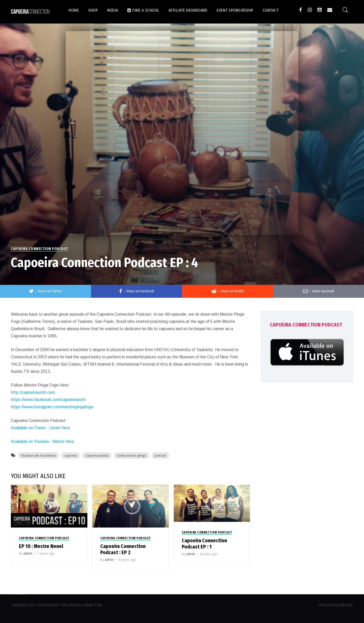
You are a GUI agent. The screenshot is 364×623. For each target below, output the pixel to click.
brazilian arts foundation (39, 455)
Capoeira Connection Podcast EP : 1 (204, 544)
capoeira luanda (97, 455)
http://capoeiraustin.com (33, 392)
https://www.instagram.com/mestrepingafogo (52, 407)
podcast (160, 455)
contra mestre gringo (131, 455)
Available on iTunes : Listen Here (40, 428)
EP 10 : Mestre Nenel (41, 546)
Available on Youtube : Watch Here (42, 442)
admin (28, 554)
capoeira (71, 455)
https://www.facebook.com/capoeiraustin (48, 400)
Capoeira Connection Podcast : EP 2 (123, 549)
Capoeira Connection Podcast (40, 249)
